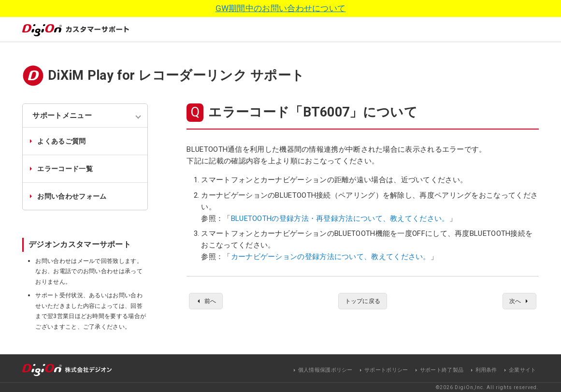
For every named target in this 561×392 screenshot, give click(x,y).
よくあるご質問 (61, 141)
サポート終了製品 (442, 370)
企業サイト (523, 370)
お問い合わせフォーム (72, 196)
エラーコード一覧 (65, 169)
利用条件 (486, 370)
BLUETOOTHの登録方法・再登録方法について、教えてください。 (340, 218)
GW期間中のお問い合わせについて (281, 8)
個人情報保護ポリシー (325, 370)
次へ (513, 302)
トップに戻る (363, 302)
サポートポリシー (386, 370)
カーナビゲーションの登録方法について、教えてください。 (331, 257)
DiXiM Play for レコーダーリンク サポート (176, 75)
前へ (212, 302)
